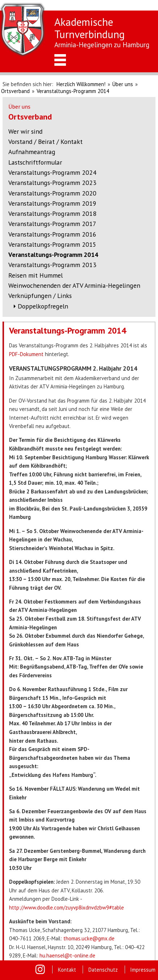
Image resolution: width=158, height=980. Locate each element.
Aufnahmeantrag (32, 152)
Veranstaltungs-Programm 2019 (52, 203)
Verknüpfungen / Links (40, 296)
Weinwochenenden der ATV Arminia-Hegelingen (74, 285)
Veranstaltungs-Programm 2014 (73, 91)
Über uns (123, 84)
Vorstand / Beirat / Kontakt (45, 142)
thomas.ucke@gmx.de (89, 938)
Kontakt (67, 970)
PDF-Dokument (26, 354)
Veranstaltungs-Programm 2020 (52, 193)
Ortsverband (15, 91)
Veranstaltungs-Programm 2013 (52, 265)
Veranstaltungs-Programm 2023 (52, 183)
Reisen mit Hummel (36, 275)
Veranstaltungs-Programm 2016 (52, 234)
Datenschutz (103, 970)
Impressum (143, 970)
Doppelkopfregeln (43, 306)
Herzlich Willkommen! (81, 84)
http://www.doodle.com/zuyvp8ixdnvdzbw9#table (66, 908)
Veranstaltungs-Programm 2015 (52, 244)
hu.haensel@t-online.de (67, 955)
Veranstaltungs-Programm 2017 (52, 224)
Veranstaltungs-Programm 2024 (52, 172)
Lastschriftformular (35, 162)
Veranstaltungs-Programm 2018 (52, 213)
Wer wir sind (25, 131)
